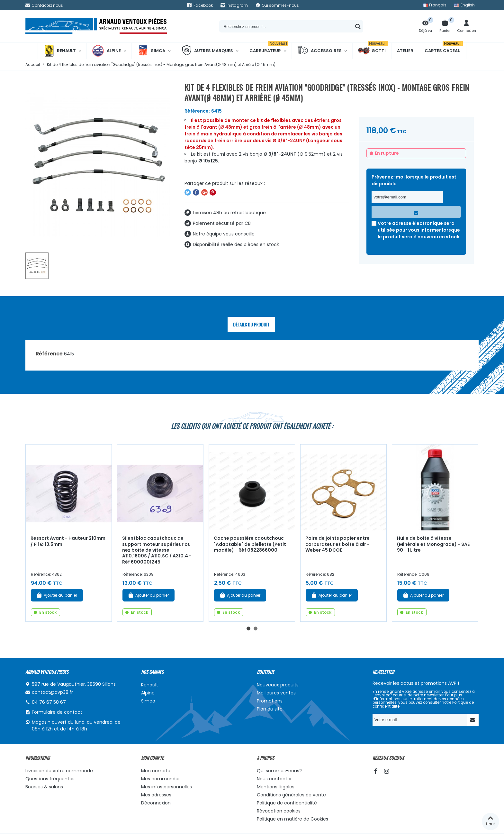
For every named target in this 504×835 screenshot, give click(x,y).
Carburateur (269, 48)
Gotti (373, 51)
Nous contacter (274, 779)
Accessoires (319, 51)
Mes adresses (156, 795)
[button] (248, 629)
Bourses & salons (44, 787)
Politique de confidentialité (287, 803)
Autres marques (207, 51)
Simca (151, 51)
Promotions (270, 701)
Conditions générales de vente (291, 795)
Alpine (107, 51)
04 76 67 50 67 (49, 702)
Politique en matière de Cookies (292, 819)
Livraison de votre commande (59, 771)
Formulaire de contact (57, 712)
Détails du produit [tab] (251, 324)
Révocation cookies (279, 811)
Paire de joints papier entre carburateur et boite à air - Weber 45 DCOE (337, 544)
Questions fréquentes (50, 779)
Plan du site (270, 709)
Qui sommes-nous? (279, 771)
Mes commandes (161, 779)
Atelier (405, 51)
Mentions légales (276, 787)
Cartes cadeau (444, 48)
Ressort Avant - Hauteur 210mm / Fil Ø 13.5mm (68, 541)
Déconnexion (156, 803)
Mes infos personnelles (166, 787)
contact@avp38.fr (52, 692)
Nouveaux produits (278, 685)
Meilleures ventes (276, 693)
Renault (60, 51)
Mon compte (156, 771)
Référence (49, 354)
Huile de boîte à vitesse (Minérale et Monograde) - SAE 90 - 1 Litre (433, 544)
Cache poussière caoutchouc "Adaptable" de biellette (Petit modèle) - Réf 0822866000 (250, 544)
